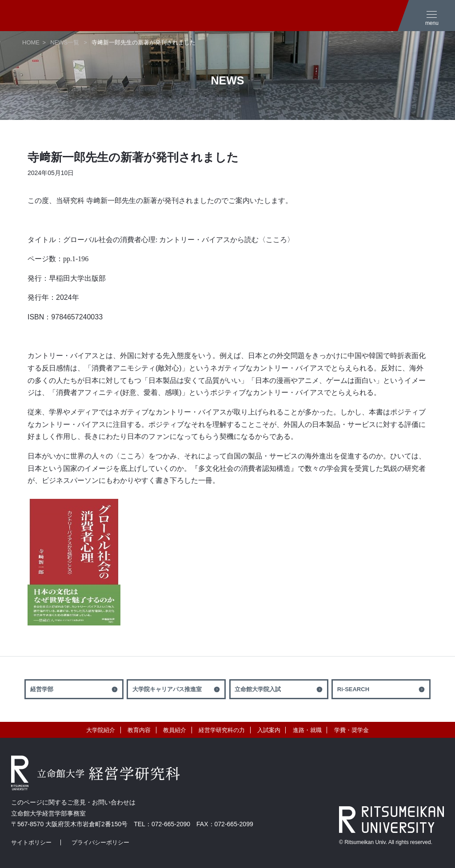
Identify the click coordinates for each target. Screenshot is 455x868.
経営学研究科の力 (222, 730)
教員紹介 (175, 730)
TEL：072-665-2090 (162, 824)
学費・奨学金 (351, 730)
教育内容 (139, 730)
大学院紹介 (101, 730)
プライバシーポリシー (100, 842)
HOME (31, 42)
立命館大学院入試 (258, 689)
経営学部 (42, 689)
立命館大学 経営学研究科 (66, 16)
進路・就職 (307, 730)
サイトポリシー (31, 842)
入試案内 (269, 730)
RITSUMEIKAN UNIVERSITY (391, 820)
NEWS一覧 (65, 42)
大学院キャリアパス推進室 (167, 689)
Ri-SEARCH (353, 689)
